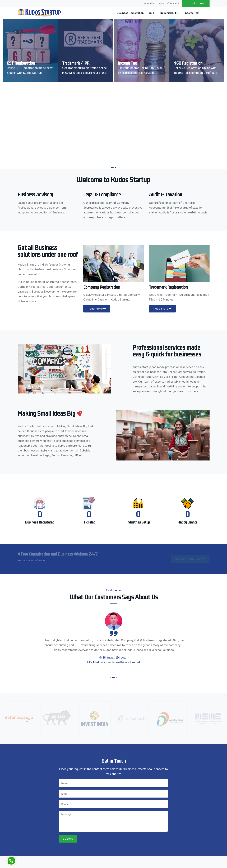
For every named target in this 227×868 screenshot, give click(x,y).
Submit (68, 839)
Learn (161, 3)
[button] (112, 168)
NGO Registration (188, 63)
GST (152, 13)
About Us (149, 3)
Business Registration (130, 13)
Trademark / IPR (169, 13)
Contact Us (173, 3)
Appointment (196, 3)
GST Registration (21, 63)
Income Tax (192, 13)
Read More (97, 309)
